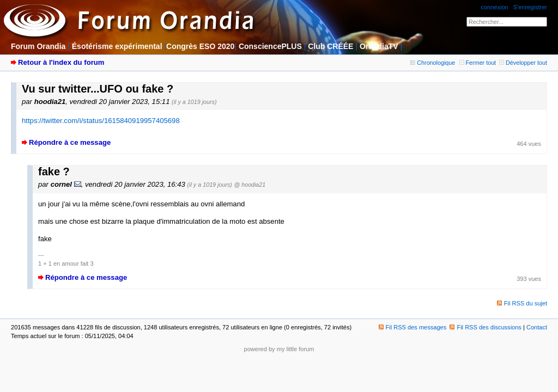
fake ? (54, 171)
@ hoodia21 (250, 185)
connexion (494, 7)
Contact (537, 327)
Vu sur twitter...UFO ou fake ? (98, 89)
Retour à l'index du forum (61, 62)
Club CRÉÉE (330, 46)
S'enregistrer (530, 7)
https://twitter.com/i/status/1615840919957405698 (101, 121)
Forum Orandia (38, 46)
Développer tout (523, 63)
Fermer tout (478, 63)
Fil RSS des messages (413, 327)
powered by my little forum (279, 349)
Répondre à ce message (70, 142)
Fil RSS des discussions (486, 327)
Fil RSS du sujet (526, 303)
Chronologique (433, 63)
